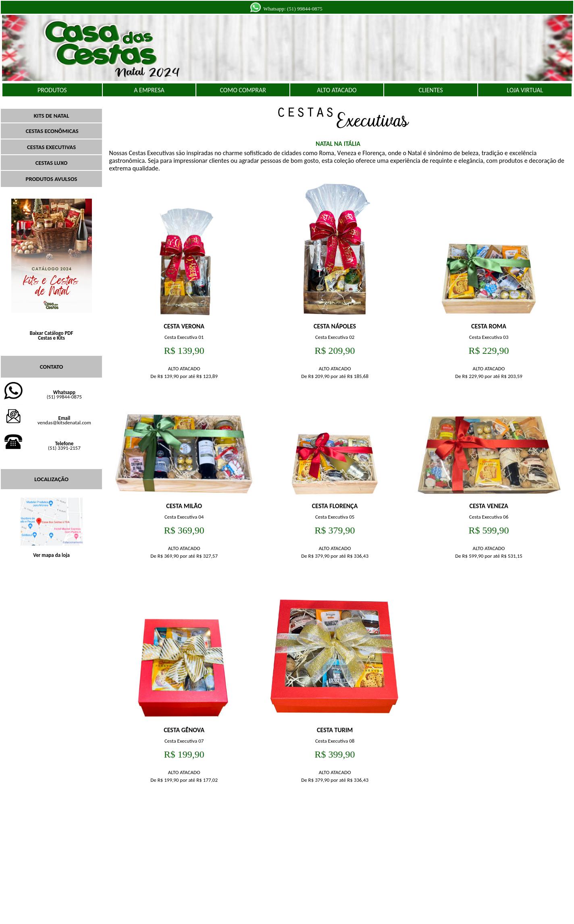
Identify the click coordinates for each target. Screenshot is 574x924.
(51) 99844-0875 (305, 9)
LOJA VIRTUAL (525, 90)
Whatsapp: (275, 9)
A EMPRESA (149, 90)
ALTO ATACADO (337, 90)
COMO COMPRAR (243, 90)
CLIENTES (430, 90)
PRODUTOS (52, 90)
